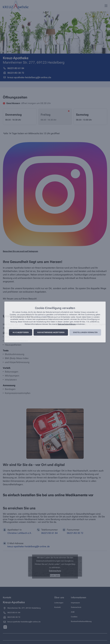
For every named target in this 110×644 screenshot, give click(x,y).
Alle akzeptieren (21, 332)
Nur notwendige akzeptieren (51, 332)
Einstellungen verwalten (85, 332)
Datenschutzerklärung (67, 324)
